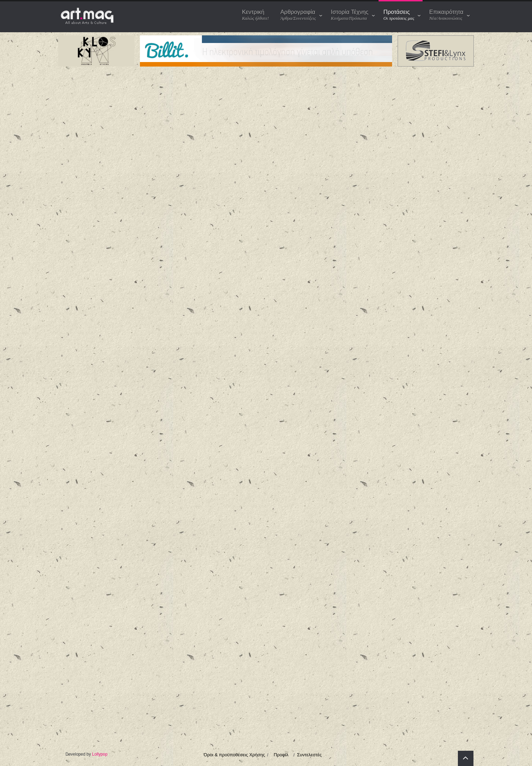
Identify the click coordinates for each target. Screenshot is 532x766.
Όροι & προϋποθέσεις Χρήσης (234, 755)
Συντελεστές (309, 755)
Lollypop (100, 754)
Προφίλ (281, 755)
